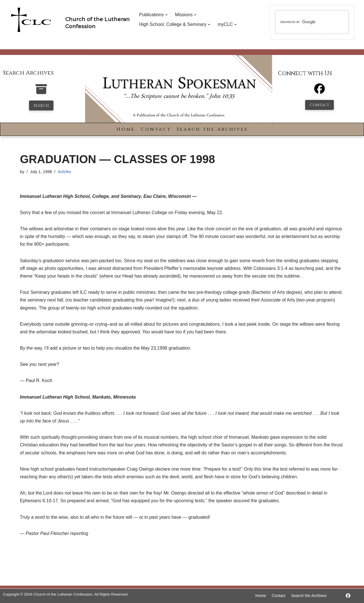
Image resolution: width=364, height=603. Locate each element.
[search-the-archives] (41, 92)
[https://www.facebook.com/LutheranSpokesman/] (348, 596)
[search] (301, 22)
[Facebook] (319, 91)
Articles (64, 172)
